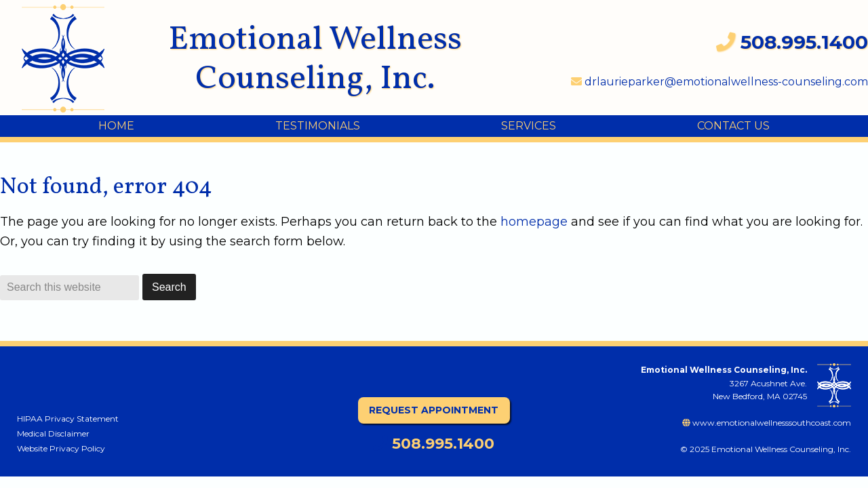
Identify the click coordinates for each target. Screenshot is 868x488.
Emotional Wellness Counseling (74, 58)
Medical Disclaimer (53, 433)
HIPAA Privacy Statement (68, 419)
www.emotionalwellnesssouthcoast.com (767, 423)
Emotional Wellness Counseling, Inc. (315, 60)
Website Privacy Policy (61, 448)
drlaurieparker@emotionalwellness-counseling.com (719, 82)
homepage (534, 222)
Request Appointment (434, 410)
